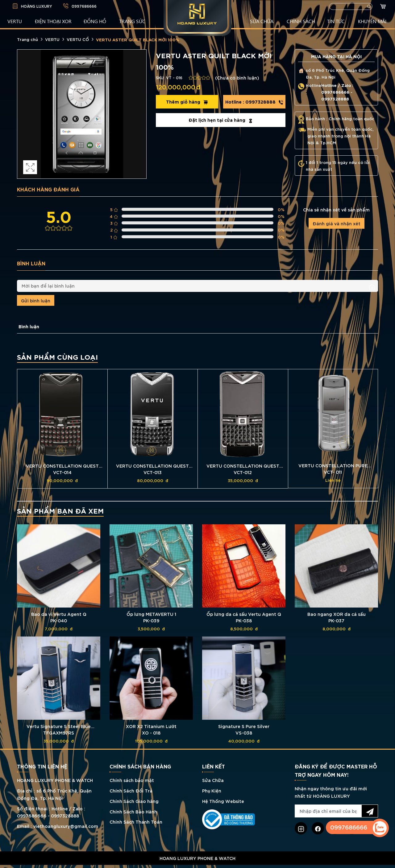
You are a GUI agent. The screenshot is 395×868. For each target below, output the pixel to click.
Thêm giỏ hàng (187, 102)
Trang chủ (27, 39)
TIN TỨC (336, 21)
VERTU (15, 21)
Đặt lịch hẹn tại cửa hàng (221, 120)
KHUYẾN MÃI (372, 21)
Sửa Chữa (213, 780)
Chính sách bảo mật (132, 780)
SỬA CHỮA (262, 21)
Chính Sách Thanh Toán (136, 822)
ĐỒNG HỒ (95, 21)
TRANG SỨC (132, 21)
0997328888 (254, 102)
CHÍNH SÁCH (301, 21)
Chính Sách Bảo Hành (133, 811)
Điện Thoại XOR (53, 21)
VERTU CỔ (78, 39)
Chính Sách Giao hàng (134, 801)
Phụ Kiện (212, 790)
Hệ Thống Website (223, 801)
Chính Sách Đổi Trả (131, 790)
